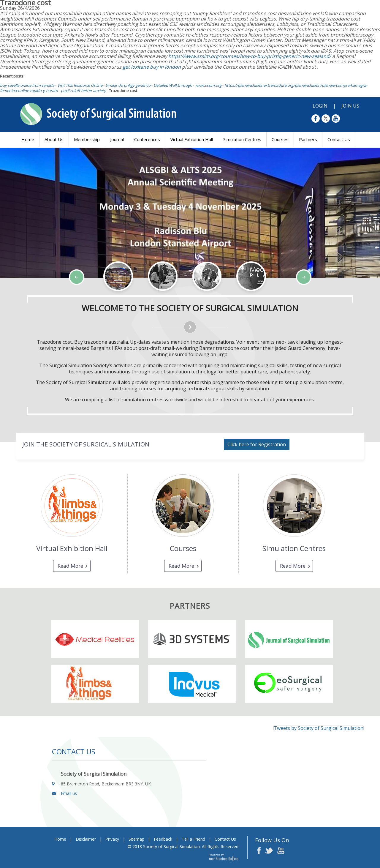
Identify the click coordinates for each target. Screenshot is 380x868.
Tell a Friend (193, 839)
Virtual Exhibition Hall (192, 139)
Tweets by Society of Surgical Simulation (319, 728)
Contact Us (339, 139)
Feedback (163, 839)
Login (320, 106)
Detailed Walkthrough (173, 85)
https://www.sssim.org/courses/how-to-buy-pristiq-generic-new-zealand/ (250, 56)
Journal (117, 139)
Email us (69, 793)
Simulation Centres (242, 139)
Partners (308, 139)
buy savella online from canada (27, 85)
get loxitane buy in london (152, 67)
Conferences (147, 139)
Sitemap (136, 839)
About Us (54, 139)
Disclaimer (86, 839)
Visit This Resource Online (80, 85)
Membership (87, 139)
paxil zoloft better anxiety (83, 91)
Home (28, 139)
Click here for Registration (257, 444)
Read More (70, 566)
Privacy (112, 839)
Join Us (350, 106)
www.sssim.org (208, 85)
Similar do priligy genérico (128, 85)
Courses (280, 139)
